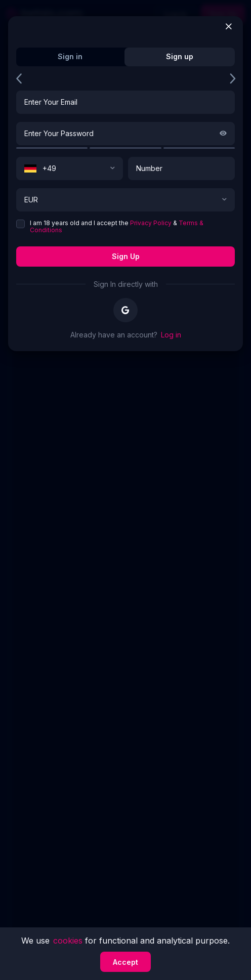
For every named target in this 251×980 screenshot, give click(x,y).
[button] (112, 168)
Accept (126, 962)
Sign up (126, 256)
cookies (69, 941)
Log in (171, 335)
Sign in (70, 56)
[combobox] (70, 168)
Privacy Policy (151, 223)
